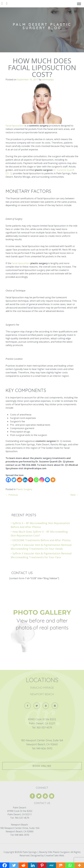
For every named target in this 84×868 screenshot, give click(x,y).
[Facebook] (8, 480)
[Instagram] (42, 480)
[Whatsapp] (36, 480)
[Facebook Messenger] (47, 480)
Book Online (42, 766)
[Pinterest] (31, 480)
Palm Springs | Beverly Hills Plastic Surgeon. (46, 852)
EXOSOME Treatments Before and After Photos (41, 540)
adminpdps (48, 80)
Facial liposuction (15, 126)
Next (74, 495)
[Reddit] (19, 480)
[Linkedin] (25, 480)
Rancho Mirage (42, 688)
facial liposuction (21, 263)
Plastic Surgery (24, 489)
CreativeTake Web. (54, 855)
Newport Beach (42, 694)
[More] (53, 480)
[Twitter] (14, 480)
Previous (12, 495)
